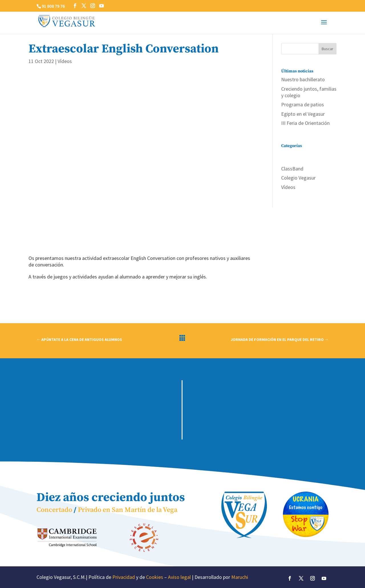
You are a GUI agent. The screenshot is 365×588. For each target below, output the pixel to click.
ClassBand (292, 169)
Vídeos (65, 61)
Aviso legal (179, 577)
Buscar (328, 49)
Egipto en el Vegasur (303, 114)
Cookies (155, 577)
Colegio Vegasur (298, 178)
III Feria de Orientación (305, 123)
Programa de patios (303, 104)
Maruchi (240, 577)
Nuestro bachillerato (303, 79)
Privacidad (124, 577)
